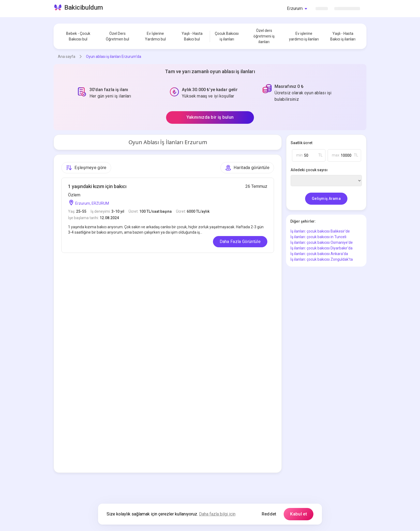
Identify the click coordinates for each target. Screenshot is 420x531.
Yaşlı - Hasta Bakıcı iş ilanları (343, 36)
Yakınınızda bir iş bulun (210, 117)
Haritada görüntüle (247, 168)
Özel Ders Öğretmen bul (117, 36)
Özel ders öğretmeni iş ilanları (264, 36)
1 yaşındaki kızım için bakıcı (97, 186)
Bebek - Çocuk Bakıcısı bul (78, 36)
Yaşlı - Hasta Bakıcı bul (192, 36)
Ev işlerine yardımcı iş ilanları (304, 36)
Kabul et (299, 514)
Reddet (269, 514)
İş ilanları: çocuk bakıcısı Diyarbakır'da (321, 248)
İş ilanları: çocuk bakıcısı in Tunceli (318, 237)
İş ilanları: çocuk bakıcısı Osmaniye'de (322, 242)
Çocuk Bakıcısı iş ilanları (227, 36)
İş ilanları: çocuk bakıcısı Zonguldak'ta (322, 259)
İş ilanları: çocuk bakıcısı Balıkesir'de (320, 231)
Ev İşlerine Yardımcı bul (155, 36)
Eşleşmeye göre (86, 168)
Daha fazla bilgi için (217, 514)
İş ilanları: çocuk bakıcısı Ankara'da (319, 254)
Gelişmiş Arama (326, 199)
